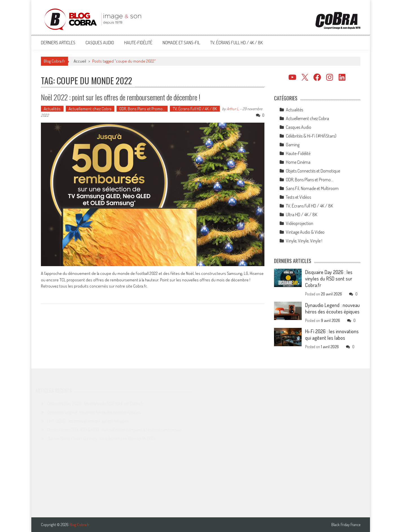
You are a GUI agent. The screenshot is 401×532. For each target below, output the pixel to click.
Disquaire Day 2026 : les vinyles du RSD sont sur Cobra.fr (329, 279)
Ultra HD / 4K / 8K (302, 215)
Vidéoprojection (300, 223)
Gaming (293, 145)
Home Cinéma (298, 162)
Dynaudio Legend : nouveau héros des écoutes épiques (332, 308)
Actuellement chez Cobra (90, 109)
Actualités (52, 109)
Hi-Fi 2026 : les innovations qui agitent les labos (332, 335)
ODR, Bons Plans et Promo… (142, 109)
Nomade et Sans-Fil (181, 43)
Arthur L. (233, 109)
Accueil (80, 61)
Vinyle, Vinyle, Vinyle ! (304, 241)
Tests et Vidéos (298, 197)
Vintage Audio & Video (305, 232)
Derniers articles (58, 43)
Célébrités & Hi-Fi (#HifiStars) (311, 136)
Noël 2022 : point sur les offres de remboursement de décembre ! (121, 97)
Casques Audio (100, 43)
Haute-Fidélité (138, 43)
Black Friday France (346, 525)
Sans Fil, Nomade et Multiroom (312, 188)
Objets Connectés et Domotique (313, 171)
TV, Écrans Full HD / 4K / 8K (236, 43)
